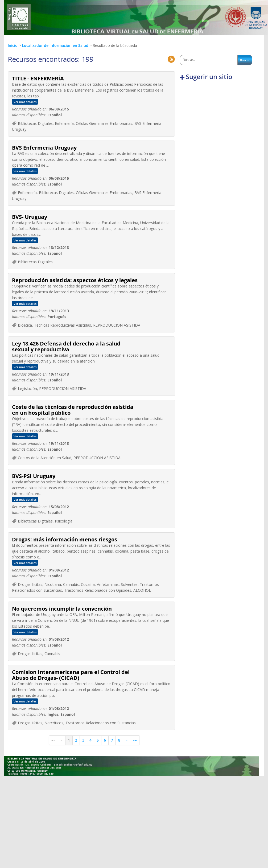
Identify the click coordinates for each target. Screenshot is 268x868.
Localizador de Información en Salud (56, 45)
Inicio (13, 45)
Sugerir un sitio (209, 77)
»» (135, 740)
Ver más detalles (25, 102)
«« (53, 740)
